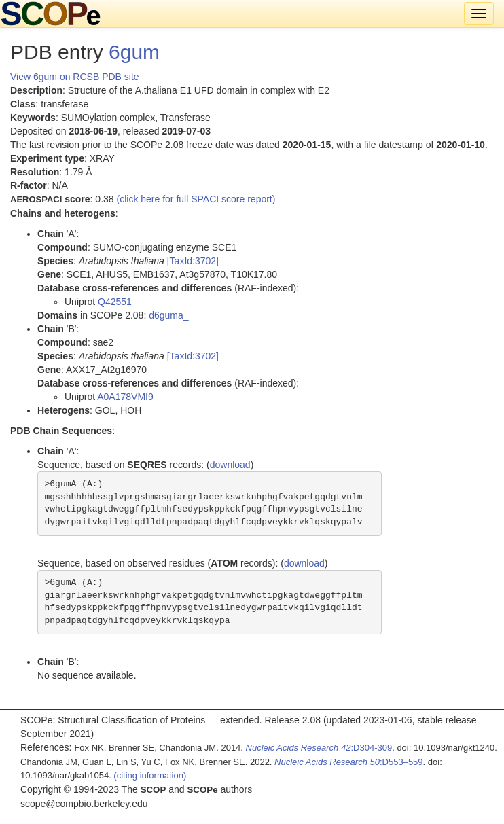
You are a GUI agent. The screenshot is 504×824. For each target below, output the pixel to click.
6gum (134, 52)
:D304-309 (319, 748)
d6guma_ (168, 315)
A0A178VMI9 (125, 397)
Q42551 (115, 302)
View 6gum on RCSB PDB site (75, 77)
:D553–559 (349, 762)
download (230, 465)
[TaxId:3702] (193, 261)
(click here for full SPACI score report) (196, 199)
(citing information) (150, 775)
